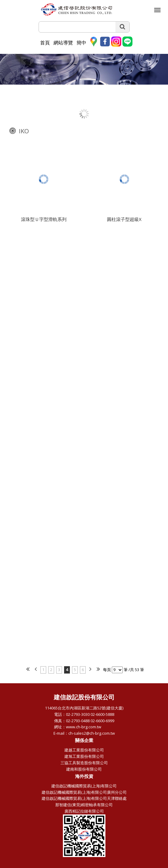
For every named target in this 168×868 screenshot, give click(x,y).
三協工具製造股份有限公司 (84, 763)
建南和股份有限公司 (84, 769)
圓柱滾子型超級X (124, 220)
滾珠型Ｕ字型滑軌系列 (44, 220)
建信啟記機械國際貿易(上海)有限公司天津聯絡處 (84, 798)
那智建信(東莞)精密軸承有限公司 (84, 805)
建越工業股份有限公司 (84, 750)
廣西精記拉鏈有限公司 (84, 811)
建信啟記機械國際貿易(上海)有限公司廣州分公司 (84, 792)
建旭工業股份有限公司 (84, 756)
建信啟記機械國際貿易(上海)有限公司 (84, 786)
